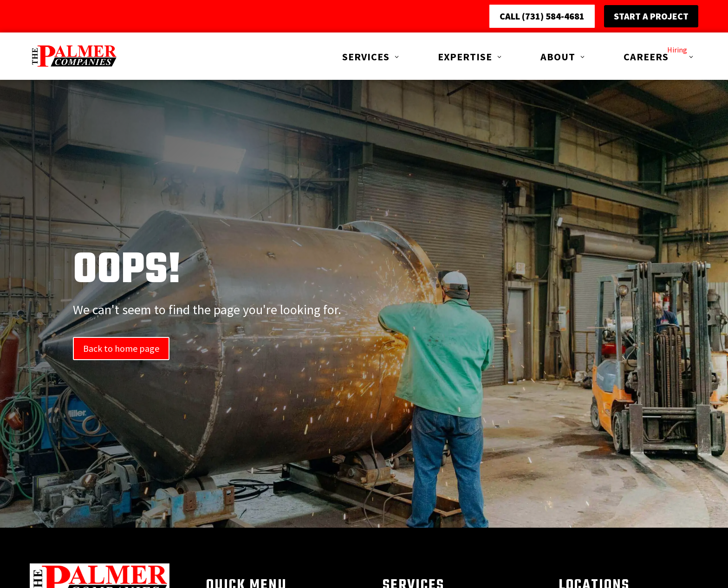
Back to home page (121, 378)
